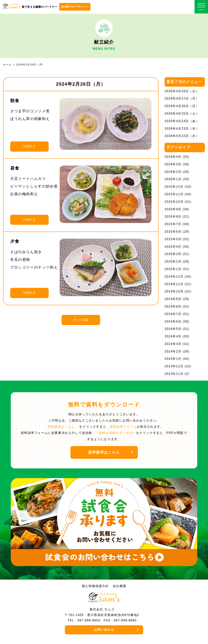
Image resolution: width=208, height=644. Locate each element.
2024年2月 (173, 351)
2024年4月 (173, 336)
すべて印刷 (81, 320)
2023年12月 (174, 366)
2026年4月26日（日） (182, 106)
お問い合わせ (104, 630)
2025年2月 (173, 262)
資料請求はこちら (104, 452)
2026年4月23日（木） (182, 129)
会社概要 (119, 586)
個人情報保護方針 (95, 586)
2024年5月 (173, 329)
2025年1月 (173, 269)
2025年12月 (174, 187)
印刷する (29, 146)
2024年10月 (174, 291)
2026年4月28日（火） (182, 91)
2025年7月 (173, 224)
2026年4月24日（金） (182, 121)
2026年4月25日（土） (182, 114)
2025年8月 (173, 217)
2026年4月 (173, 157)
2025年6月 (173, 232)
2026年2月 (173, 172)
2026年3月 (173, 164)
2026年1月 (173, 179)
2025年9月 (173, 209)
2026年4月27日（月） (182, 98)
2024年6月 (173, 322)
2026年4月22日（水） (182, 136)
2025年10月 (174, 202)
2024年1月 (173, 359)
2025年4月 (173, 247)
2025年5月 (173, 239)
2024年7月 (173, 314)
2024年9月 (173, 299)
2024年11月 (174, 284)
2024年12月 (174, 277)
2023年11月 (174, 374)
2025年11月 (174, 194)
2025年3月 (173, 254)
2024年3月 (173, 344)
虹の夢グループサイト (74, 7)
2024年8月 (173, 306)
